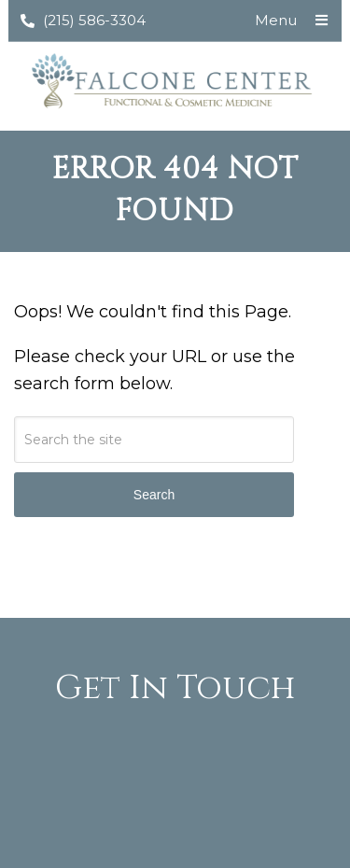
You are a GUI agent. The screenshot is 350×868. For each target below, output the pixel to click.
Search (154, 495)
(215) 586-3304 (83, 20)
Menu (276, 20)
